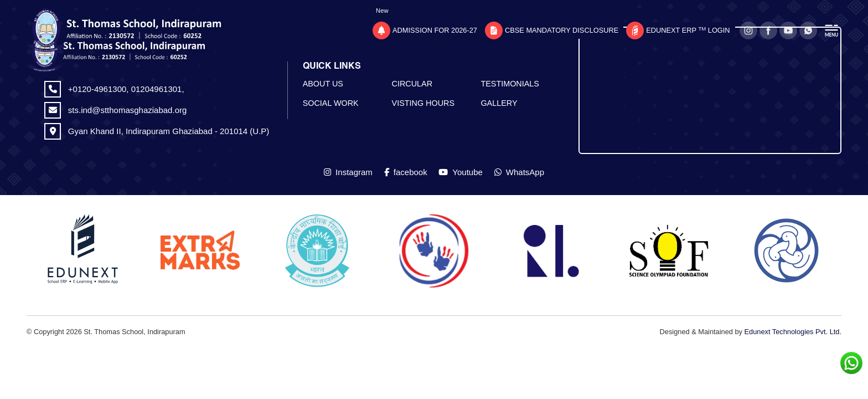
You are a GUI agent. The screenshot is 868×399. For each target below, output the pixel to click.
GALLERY (499, 103)
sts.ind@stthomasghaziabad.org (128, 110)
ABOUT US (323, 84)
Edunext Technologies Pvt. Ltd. (793, 332)
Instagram (348, 172)
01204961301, (158, 89)
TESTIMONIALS (510, 84)
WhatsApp (519, 172)
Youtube (460, 172)
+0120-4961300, (100, 89)
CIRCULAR (412, 84)
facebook (406, 172)
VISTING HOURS (423, 103)
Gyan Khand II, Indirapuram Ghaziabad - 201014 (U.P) (169, 131)
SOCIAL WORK (331, 103)
